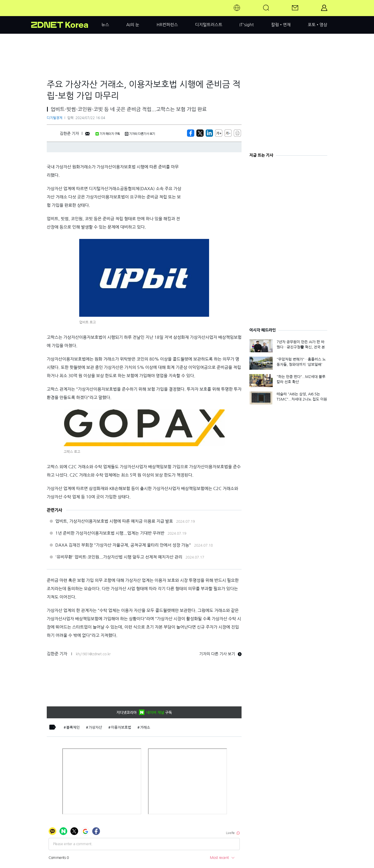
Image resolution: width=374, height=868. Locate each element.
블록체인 (73, 727)
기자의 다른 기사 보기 (220, 654)
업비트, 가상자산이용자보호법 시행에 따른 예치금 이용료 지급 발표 (114, 521)
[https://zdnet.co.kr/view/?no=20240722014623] (191, 133)
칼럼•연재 (281, 25)
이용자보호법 (121, 727)
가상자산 (95, 727)
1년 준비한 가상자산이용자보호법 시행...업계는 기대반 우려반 (110, 533)
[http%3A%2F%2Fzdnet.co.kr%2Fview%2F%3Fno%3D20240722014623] (209, 133)
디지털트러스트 (209, 25)
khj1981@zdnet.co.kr (93, 654)
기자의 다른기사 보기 (140, 134)
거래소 (145, 727)
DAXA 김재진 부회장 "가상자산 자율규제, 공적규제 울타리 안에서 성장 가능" (123, 545)
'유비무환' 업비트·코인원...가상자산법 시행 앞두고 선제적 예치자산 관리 (119, 557)
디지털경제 (55, 118)
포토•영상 (318, 25)
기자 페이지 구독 (108, 134)
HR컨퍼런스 (167, 25)
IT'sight (247, 25)
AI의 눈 (133, 25)
